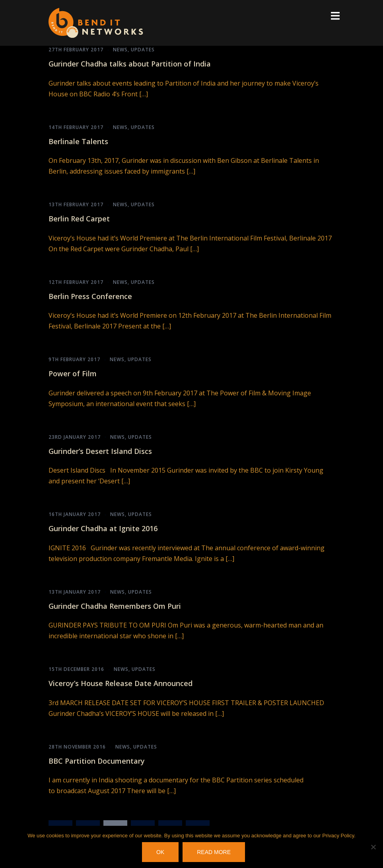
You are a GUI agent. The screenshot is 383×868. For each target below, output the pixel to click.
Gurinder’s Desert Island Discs (100, 451)
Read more (214, 852)
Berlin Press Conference (90, 296)
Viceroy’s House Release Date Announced (121, 683)
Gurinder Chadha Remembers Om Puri (115, 606)
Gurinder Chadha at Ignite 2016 (103, 528)
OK (160, 852)
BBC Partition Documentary (97, 761)
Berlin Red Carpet (79, 219)
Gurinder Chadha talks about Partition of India (130, 64)
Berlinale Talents (78, 141)
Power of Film (73, 373)
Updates (143, 50)
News (120, 50)
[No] (373, 847)
